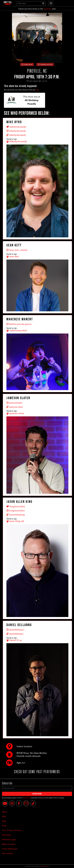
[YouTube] (5, 803)
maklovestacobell (17, 330)
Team (4, 826)
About (5, 812)
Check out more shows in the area (37, 9)
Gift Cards (6, 835)
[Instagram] (12, 803)
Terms (47, 866)
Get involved (7, 853)
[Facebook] (19, 803)
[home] (9, 3)
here (37, 90)
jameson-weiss (15, 413)
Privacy (43, 866)
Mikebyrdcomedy (17, 141)
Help (4, 821)
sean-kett (13, 256)
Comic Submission (10, 849)
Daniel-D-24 (14, 640)
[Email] (26, 803)
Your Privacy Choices (12, 830)
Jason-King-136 (15, 521)
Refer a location (9, 844)
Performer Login (9, 839)
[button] (51, 3)
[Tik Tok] (33, 803)
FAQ (4, 816)
